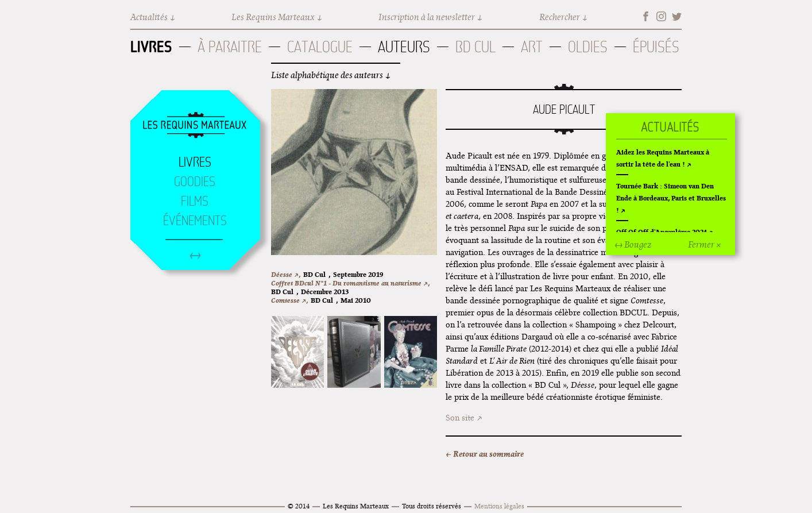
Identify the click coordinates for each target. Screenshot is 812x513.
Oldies (588, 47)
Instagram (661, 16)
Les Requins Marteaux (273, 17)
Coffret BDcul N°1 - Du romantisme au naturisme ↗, (350, 283)
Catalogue (320, 47)
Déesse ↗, (286, 274)
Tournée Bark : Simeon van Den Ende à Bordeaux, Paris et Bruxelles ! (671, 198)
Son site (460, 418)
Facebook (646, 16)
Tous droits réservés (432, 506)
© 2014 (299, 506)
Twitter (677, 16)
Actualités (149, 17)
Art (532, 47)
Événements (195, 221)
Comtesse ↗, (289, 300)
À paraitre (230, 47)
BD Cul (475, 47)
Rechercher (560, 17)
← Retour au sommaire (485, 454)
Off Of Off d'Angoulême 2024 (662, 232)
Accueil (195, 126)
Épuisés (656, 47)
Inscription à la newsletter (427, 17)
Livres (151, 47)
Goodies (195, 182)
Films (195, 201)
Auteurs (404, 47)
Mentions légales (499, 506)
